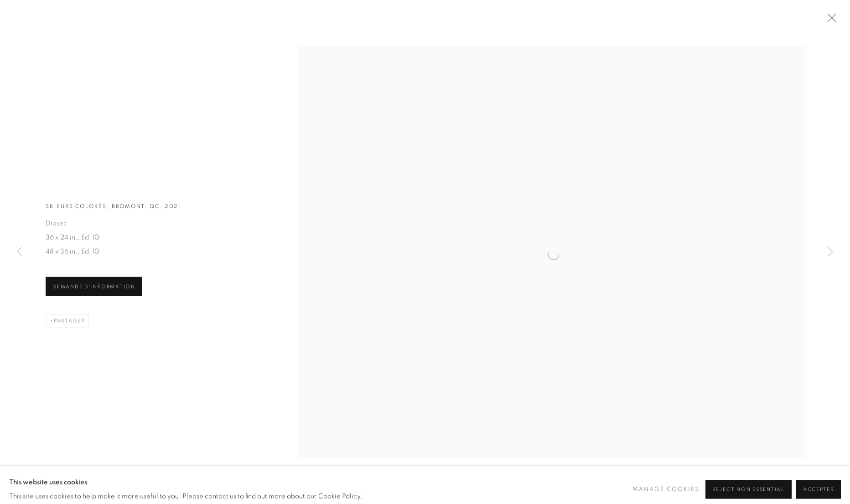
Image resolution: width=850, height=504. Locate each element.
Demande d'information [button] (94, 288)
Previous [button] (20, 252)
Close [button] (829, 21)
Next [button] (830, 252)
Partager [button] (69, 322)
